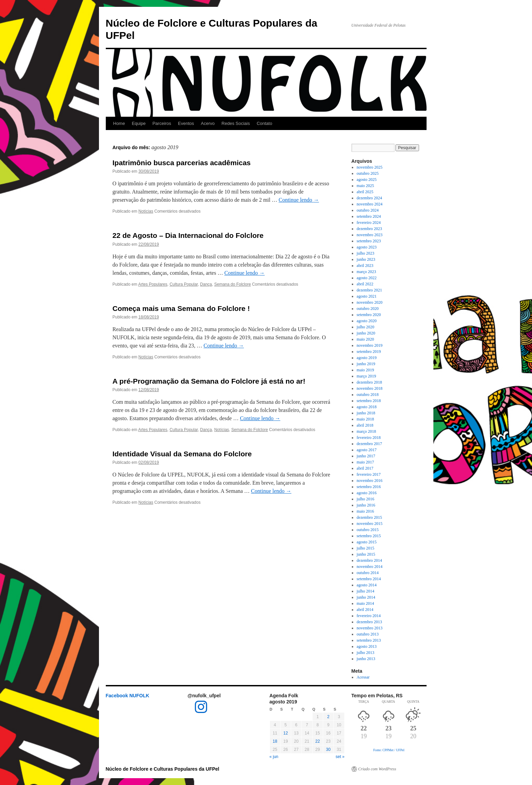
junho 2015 (366, 554)
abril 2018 (365, 425)
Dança (206, 284)
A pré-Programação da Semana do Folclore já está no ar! (209, 381)
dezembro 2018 (369, 382)
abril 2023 (365, 266)
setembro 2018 (369, 401)
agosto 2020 (366, 321)
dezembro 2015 (369, 517)
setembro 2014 (369, 579)
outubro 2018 (368, 395)
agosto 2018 (366, 407)
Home (119, 123)
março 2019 (366, 376)
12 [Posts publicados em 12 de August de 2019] (285, 733)
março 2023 (366, 272)
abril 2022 (365, 284)
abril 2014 (365, 610)
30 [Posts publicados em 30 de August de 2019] (328, 750)
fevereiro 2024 (369, 223)
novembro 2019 (370, 345)
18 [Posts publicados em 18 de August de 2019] (275, 741)
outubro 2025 (368, 173)
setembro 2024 (369, 216)
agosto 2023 (366, 247)
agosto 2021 (366, 296)
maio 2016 (365, 511)
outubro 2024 (368, 210)
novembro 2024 (370, 204)
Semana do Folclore (233, 284)
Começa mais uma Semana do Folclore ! (181, 308)
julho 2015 (365, 548)
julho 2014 (365, 591)
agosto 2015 (366, 542)
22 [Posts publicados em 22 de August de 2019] (318, 741)
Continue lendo (299, 200)
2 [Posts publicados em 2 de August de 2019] (328, 717)
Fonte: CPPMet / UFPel (389, 750)
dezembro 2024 (369, 198)
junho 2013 (366, 659)
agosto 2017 (366, 450)
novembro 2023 (370, 235)
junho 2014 (366, 597)
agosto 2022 (366, 278)
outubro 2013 (368, 634)
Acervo (208, 123)
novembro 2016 (370, 481)
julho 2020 (365, 327)
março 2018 (366, 431)
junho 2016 (366, 505)
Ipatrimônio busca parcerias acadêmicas (182, 163)
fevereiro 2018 (369, 438)
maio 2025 (365, 186)
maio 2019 (365, 370)
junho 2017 (366, 456)
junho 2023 (366, 259)
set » (340, 757)
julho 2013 (365, 653)
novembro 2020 (370, 302)
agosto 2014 (366, 585)
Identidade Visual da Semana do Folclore (182, 454)
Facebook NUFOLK (128, 696)
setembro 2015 (369, 536)
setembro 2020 (369, 315)
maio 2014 (365, 603)
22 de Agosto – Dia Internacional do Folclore (188, 235)
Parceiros (162, 123)
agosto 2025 (366, 180)
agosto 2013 (366, 646)
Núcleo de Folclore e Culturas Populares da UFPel (163, 769)
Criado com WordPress (377, 769)
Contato (264, 123)
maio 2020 (365, 339)
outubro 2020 (368, 309)
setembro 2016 (369, 487)
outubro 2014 (368, 573)
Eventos (186, 123)
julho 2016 (365, 499)
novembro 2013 (370, 628)
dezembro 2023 (369, 229)
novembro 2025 (370, 167)
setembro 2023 (369, 241)
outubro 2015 (368, 530)
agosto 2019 (366, 358)
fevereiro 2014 (369, 616)
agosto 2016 (366, 493)
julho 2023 (365, 253)
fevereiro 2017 (369, 474)
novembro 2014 (370, 567)
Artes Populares (153, 284)
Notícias (146, 211)
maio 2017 (365, 462)
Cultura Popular (184, 284)
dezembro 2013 (369, 622)
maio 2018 (365, 419)
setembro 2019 (369, 352)
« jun (274, 757)
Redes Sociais (236, 123)
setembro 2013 (369, 640)
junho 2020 (366, 333)
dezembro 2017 (369, 444)
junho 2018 (366, 413)
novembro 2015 (370, 524)
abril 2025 (365, 192)
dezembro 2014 (369, 560)
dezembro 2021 (369, 290)
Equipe (139, 123)
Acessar (363, 677)
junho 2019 (366, 364)
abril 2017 (365, 468)
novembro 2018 (370, 388)
